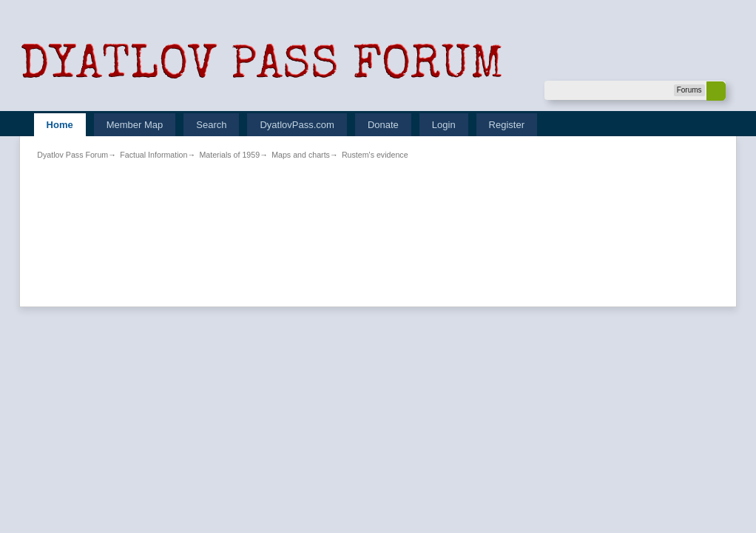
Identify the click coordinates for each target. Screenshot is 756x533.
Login (444, 125)
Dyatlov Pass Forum (72, 155)
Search (211, 125)
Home (60, 125)
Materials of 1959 (229, 155)
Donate (383, 125)
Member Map (135, 125)
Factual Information (153, 155)
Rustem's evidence (375, 155)
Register (507, 125)
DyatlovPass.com (297, 125)
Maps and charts (301, 155)
